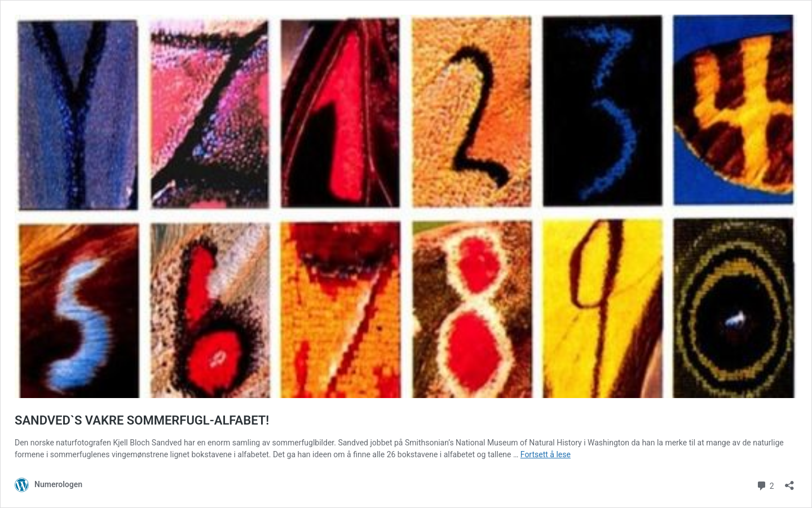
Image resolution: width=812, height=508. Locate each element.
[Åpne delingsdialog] (789, 482)
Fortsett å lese (546, 454)
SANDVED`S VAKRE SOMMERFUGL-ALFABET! (142, 420)
